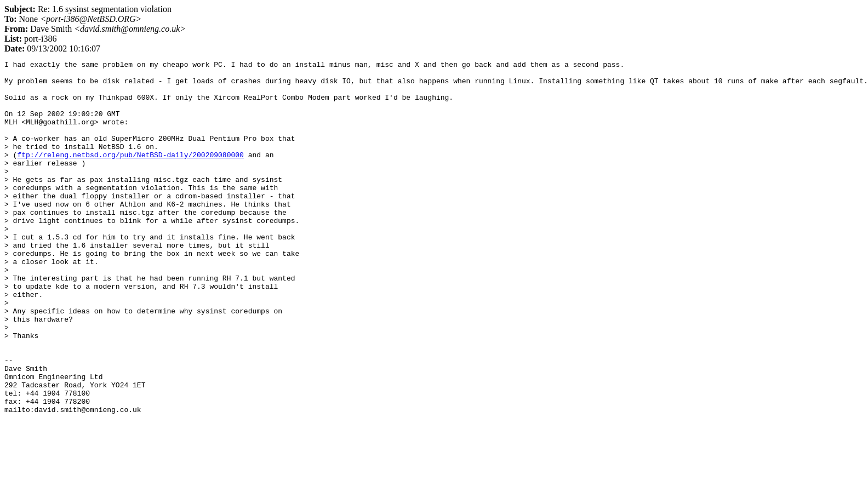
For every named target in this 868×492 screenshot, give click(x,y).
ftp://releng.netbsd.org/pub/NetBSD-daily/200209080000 (130, 174)
